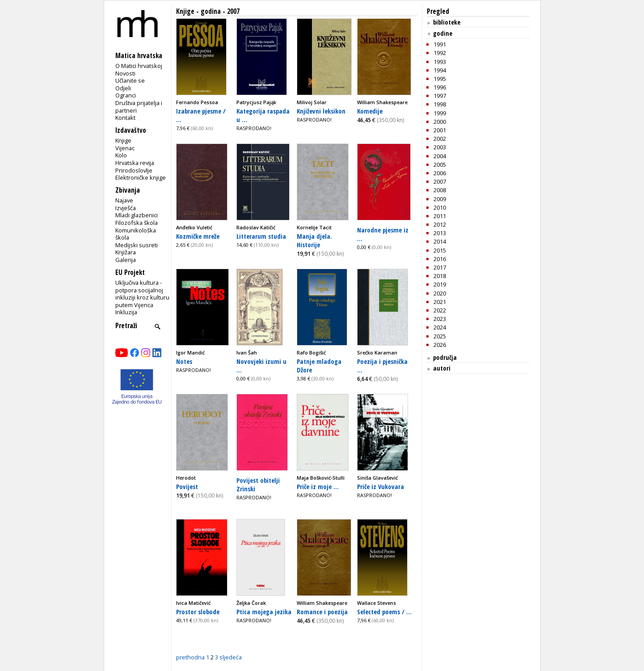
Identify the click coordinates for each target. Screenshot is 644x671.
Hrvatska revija (135, 163)
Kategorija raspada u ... (263, 115)
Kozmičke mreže (198, 236)
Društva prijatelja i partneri (139, 107)
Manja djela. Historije (314, 240)
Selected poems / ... (384, 612)
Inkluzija (126, 312)
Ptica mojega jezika (264, 612)
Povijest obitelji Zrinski (258, 484)
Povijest (187, 486)
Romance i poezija (322, 612)
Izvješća (126, 208)
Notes (184, 361)
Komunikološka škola (136, 234)
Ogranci (126, 95)
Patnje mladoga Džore (319, 365)
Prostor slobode (198, 612)
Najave (124, 200)
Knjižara (126, 252)
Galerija (126, 260)
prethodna (190, 657)
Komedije (370, 111)
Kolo (121, 155)
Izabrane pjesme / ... (201, 115)
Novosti (125, 73)
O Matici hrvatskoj (139, 66)
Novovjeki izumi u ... (261, 365)
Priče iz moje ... (318, 486)
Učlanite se (130, 80)
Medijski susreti (137, 245)
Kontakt (125, 118)
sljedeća (231, 657)
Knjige (123, 140)
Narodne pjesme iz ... (383, 234)
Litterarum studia (261, 236)
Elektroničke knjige (141, 177)
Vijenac (125, 148)
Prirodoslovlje (134, 170)
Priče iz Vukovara (381, 486)
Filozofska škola (137, 223)
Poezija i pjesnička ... (382, 365)
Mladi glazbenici (137, 215)
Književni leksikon (321, 111)
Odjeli (123, 88)
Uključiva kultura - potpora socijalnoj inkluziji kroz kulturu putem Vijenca (142, 294)
